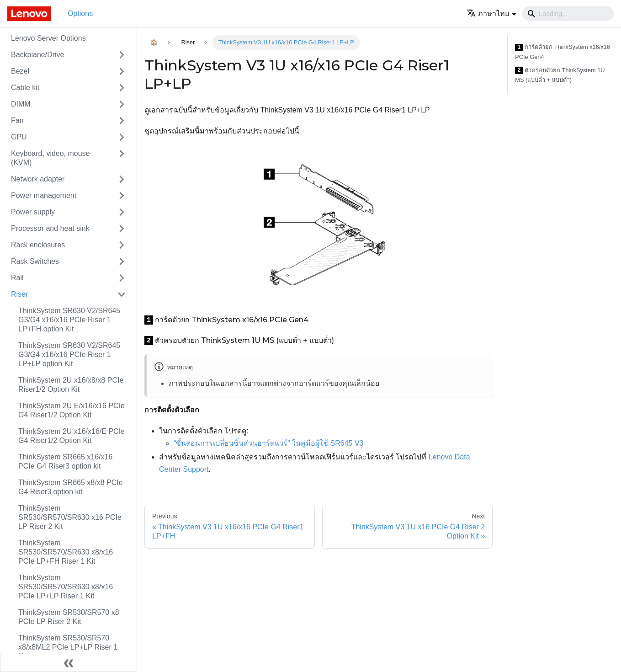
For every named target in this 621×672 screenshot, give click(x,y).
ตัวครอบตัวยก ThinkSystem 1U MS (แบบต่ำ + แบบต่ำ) (560, 75)
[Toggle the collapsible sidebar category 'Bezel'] (122, 71)
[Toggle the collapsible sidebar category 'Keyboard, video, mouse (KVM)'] (122, 158)
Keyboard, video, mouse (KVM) (50, 158)
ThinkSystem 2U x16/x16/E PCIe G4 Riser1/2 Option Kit (72, 436)
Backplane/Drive (38, 55)
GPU (19, 137)
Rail (17, 278)
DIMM (21, 104)
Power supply (33, 212)
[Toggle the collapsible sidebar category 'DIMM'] (122, 104)
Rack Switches (35, 261)
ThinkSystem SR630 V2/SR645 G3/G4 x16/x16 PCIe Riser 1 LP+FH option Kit (69, 320)
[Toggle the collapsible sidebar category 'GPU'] (122, 137)
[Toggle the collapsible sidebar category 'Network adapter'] (122, 179)
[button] (492, 13)
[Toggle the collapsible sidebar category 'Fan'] (122, 121)
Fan (17, 120)
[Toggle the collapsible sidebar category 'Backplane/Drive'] (122, 55)
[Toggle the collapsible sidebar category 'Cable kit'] (122, 88)
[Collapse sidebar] (69, 663)
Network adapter (38, 179)
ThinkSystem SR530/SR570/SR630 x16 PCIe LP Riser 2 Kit (70, 517)
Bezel (20, 71)
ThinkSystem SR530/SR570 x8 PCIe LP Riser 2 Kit (69, 617)
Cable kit (25, 88)
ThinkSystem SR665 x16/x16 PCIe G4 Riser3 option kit (65, 461)
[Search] (568, 14)
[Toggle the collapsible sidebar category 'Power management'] (122, 196)
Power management (44, 195)
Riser (19, 294)
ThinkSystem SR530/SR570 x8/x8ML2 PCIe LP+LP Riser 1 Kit (68, 647)
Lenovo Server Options (48, 38)
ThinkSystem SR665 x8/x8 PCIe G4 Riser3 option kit (71, 487)
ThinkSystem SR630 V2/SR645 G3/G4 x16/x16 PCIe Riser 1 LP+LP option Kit (69, 355)
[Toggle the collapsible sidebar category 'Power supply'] (122, 212)
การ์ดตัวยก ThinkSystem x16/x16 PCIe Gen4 (563, 52)
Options (80, 13)
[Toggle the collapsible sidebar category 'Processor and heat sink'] (122, 229)
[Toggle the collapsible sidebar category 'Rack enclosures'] (122, 245)
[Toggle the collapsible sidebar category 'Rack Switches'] (122, 261)
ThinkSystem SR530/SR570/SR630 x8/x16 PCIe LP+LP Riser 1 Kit (66, 587)
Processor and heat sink (50, 228)
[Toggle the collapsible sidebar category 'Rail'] (122, 278)
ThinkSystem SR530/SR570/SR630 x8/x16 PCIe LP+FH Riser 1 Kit (66, 552)
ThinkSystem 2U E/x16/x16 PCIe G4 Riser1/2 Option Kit (72, 410)
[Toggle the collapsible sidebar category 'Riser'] (122, 294)
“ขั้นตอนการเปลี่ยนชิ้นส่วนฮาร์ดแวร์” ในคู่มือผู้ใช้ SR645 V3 (268, 443)
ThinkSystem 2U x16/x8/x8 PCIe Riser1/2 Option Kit (71, 385)
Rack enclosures (38, 245)
